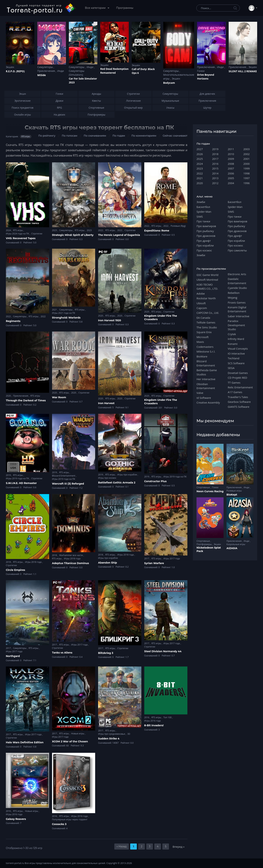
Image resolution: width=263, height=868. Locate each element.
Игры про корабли (127, 475)
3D (129, 734)
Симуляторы (45, 67)
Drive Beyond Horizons (206, 77)
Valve (200, 393)
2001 (247, 159)
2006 (231, 173)
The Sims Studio (207, 327)
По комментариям (144, 136)
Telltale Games (206, 322)
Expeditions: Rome (157, 231)
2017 (147, 559)
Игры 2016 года (153, 721)
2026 (200, 154)
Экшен (10, 67)
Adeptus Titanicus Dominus (70, 563)
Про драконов (206, 236)
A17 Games (235, 392)
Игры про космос (107, 478)
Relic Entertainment (240, 387)
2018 (9, 562)
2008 (231, 164)
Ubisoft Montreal (207, 280)
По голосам (69, 136)
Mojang (232, 298)
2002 (247, 154)
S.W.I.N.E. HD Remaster (21, 483)
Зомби (201, 202)
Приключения (46, 71)
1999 (247, 168)
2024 (9, 230)
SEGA (231, 368)
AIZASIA (232, 548)
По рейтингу (47, 136)
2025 (200, 159)
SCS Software (236, 363)
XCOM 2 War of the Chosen (70, 741)
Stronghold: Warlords (66, 318)
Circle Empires (15, 570)
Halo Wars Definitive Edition (25, 742)
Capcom (202, 308)
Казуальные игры (236, 544)
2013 (215, 178)
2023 (55, 230)
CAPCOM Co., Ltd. (208, 313)
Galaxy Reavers (16, 819)
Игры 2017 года (172, 559)
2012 (215, 183)
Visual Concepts (238, 349)
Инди (60, 71)
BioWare (202, 356)
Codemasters (205, 347)
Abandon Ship (107, 563)
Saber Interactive (239, 316)
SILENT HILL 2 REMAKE (243, 71)
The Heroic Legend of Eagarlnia (119, 235)
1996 (247, 183)
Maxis (200, 342)
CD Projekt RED (237, 378)
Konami (233, 344)
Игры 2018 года (34, 562)
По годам (119, 136)
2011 (231, 149)
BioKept (232, 495)
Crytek (232, 334)
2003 (247, 149)
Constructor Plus (156, 481)
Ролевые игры (234, 491)
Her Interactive (206, 379)
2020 (101, 316)
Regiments (13, 321)
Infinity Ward (236, 339)
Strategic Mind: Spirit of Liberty (73, 235)
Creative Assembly (208, 402)
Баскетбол (203, 207)
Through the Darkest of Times (26, 400)
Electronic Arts (237, 274)
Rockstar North (206, 298)
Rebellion (234, 293)
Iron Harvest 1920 (110, 320)
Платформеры (204, 544)
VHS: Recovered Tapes (21, 238)
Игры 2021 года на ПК (64, 313)
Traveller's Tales (238, 397)
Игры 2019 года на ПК (18, 478)
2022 (101, 230)
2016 (147, 717)
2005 (231, 178)
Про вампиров (206, 226)
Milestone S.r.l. (206, 351)
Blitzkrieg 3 (106, 653)
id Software (204, 398)
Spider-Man (204, 212)
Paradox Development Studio (236, 325)
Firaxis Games (237, 302)
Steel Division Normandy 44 (163, 651)
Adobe (201, 293)
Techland (234, 358)
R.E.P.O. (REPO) (15, 71)
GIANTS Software (239, 407)
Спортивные (203, 487)
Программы (125, 8)
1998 (247, 173)
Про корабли (205, 245)
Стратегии (37, 234)
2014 (215, 173)
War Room (59, 397)
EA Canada (203, 318)
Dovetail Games (238, 373)
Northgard (13, 656)
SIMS (200, 216)
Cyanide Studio (237, 288)
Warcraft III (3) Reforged (68, 484)
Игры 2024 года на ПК (18, 234)
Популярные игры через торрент (70, 819)
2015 (215, 168)
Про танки (203, 221)
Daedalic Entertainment (237, 281)
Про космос (204, 250)
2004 (231, 183)
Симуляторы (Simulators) (77, 73)
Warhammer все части (71, 555)
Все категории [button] (96, 8)
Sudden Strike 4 (109, 739)
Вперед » (179, 847)
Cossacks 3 (59, 824)
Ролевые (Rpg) (178, 226)
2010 (231, 154)
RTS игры (18, 230)
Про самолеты (237, 250)
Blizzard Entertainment (64, 476)
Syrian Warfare (154, 563)
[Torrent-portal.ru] (41, 8)
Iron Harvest (106, 403)
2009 (231, 159)
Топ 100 (168, 717)
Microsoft (203, 337)
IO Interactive (236, 353)
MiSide (41, 75)
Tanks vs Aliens (62, 653)
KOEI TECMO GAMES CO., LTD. (207, 287)
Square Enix (204, 332)
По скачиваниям (95, 136)
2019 (9, 475)
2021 (55, 310)
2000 (247, 164)
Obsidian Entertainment (206, 386)
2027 (200, 149)
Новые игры (78, 734)
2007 (231, 168)
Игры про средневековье (112, 734)
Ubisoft (201, 303)
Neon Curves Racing (210, 491)
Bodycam (169, 83)
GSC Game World (207, 275)
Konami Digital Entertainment (237, 309)
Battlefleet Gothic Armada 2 (117, 483)
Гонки (201, 71)
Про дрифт (204, 241)
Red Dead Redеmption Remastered (114, 71)
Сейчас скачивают (175, 136)
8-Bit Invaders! (154, 725)
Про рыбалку (205, 231)
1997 (247, 178)
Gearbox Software (239, 402)
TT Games (234, 383)
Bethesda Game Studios (207, 372)
